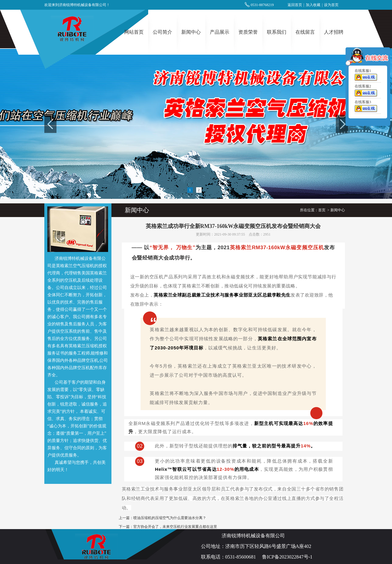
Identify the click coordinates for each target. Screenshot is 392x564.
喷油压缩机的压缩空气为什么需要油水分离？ (170, 518)
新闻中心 (191, 32)
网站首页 (134, 32)
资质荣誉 (248, 32)
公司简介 (162, 32)
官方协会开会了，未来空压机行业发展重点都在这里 (175, 527)
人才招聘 (334, 32)
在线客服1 (366, 76)
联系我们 (277, 32)
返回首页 (295, 5)
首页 (322, 210)
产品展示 (220, 32)
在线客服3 (366, 107)
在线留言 (305, 32)
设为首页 (331, 5)
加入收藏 (313, 5)
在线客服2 (366, 92)
